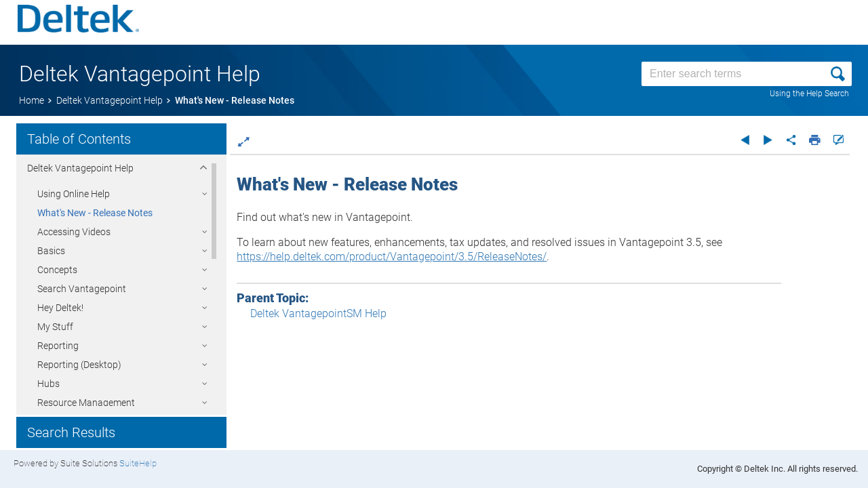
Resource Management (86, 403)
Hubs (48, 384)
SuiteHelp (138, 463)
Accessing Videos (74, 232)
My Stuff (55, 327)
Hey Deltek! (60, 308)
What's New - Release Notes (95, 213)
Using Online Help (74, 194)
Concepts (57, 270)
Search (82, 289)
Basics (51, 251)
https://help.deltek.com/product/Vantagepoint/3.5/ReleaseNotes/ (406, 257)
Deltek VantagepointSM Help (333, 313)
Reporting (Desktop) (79, 365)
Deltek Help (80, 168)
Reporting (58, 346)
